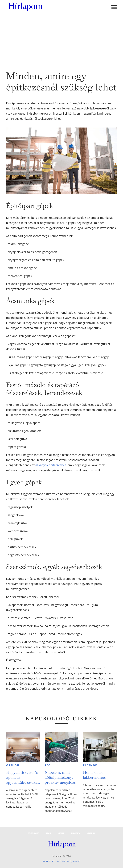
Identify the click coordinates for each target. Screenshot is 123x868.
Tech (49, 765)
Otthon (13, 765)
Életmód (90, 765)
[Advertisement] (61, 38)
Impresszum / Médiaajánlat (61, 861)
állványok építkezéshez (51, 465)
